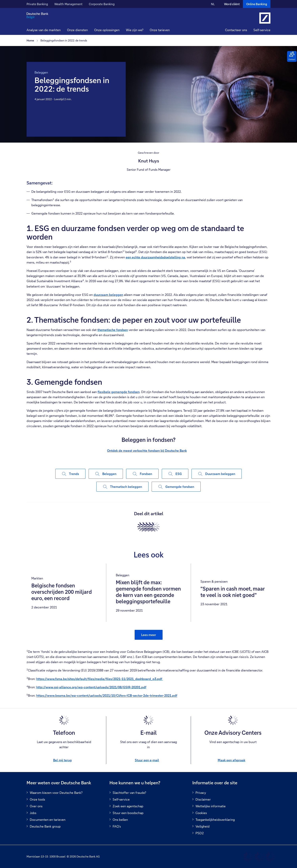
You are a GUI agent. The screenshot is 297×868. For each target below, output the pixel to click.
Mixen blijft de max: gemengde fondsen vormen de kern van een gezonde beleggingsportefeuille (148, 592)
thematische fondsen (113, 330)
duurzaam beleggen (108, 295)
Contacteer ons (236, 30)
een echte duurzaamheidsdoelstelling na (155, 257)
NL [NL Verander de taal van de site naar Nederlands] (213, 4)
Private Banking (37, 4)
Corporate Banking (102, 4)
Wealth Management (68, 4)
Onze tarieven (160, 30)
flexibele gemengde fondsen (119, 392)
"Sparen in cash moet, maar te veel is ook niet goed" (233, 592)
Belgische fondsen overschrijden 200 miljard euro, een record (62, 592)
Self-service (262, 30)
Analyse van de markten (44, 30)
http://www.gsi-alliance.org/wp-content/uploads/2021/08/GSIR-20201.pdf (91, 687)
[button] (77, 30)
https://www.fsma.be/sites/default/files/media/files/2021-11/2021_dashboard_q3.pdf (100, 679)
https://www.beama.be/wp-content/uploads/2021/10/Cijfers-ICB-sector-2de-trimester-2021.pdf (107, 696)
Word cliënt (232, 4)
